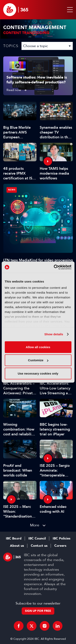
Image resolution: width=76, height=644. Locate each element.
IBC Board (14, 538)
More (35, 525)
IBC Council (37, 538)
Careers (60, 546)
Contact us (39, 546)
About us (17, 546)
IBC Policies (62, 538)
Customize (38, 360)
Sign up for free (38, 611)
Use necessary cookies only (38, 373)
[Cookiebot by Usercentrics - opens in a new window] (54, 267)
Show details (54, 334)
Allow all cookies (38, 347)
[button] (69, 10)
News (12, 190)
